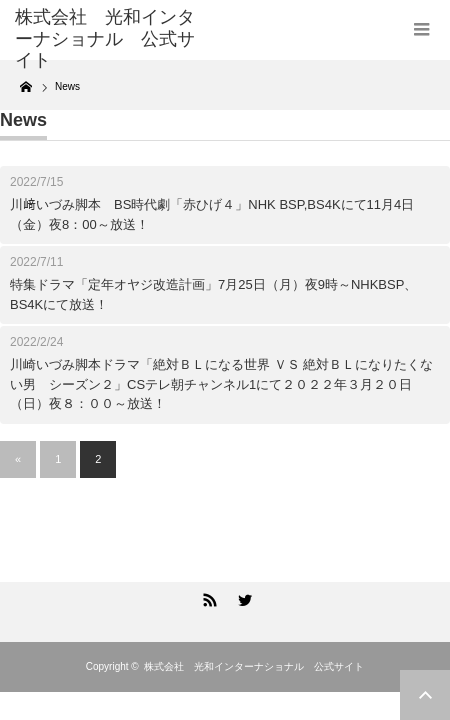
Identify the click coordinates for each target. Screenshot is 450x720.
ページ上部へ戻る (425, 695)
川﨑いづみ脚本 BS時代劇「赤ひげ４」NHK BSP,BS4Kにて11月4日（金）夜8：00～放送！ (212, 214)
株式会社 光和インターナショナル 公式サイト (254, 666)
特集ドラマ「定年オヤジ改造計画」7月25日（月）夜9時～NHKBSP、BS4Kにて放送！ (213, 294)
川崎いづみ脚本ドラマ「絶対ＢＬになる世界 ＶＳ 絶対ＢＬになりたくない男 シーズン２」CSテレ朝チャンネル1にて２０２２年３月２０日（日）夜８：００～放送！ (221, 384)
